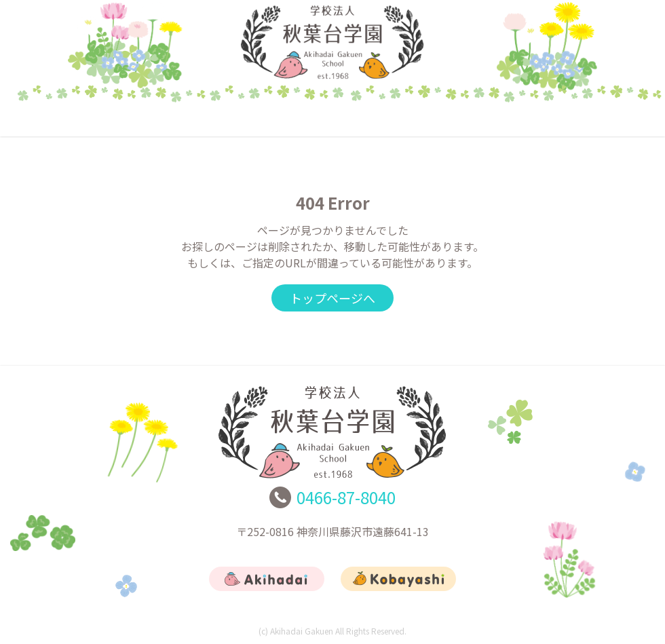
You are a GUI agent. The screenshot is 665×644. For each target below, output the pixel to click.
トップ (68, 119)
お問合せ (597, 119)
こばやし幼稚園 (332, 119)
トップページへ (332, 298)
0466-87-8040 (346, 497)
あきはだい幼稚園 (200, 119)
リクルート (465, 119)
